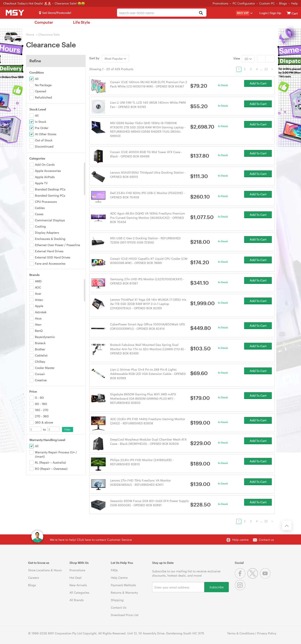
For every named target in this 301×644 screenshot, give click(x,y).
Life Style (81, 22)
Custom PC (267, 3)
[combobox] (162, 13)
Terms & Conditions (241, 633)
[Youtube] (266, 578)
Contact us (266, 540)
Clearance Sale (49, 34)
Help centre (240, 540)
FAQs (114, 570)
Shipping (117, 600)
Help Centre (119, 578)
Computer (44, 22)
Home (30, 34)
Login (264, 13)
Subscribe (217, 587)
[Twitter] (254, 578)
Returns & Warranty (124, 593)
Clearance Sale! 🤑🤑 (70, 3)
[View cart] (289, 13)
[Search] (201, 13)
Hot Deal (76, 578)
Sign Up (275, 13)
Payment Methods (123, 585)
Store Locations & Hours (45, 570)
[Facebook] (241, 578)
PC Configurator (244, 3)
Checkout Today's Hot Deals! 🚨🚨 (28, 3)
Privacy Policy (267, 633)
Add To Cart (258, 86)
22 (266, 69)
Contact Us (119, 607)
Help (295, 3)
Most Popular (115, 59)
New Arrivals (78, 585)
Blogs (283, 3)
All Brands (77, 600)
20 (248, 59)
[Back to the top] (287, 525)
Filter (67, 429)
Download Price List (125, 615)
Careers (34, 578)
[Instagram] (241, 589)
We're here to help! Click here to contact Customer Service (91, 540)
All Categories (79, 593)
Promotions (220, 3)
